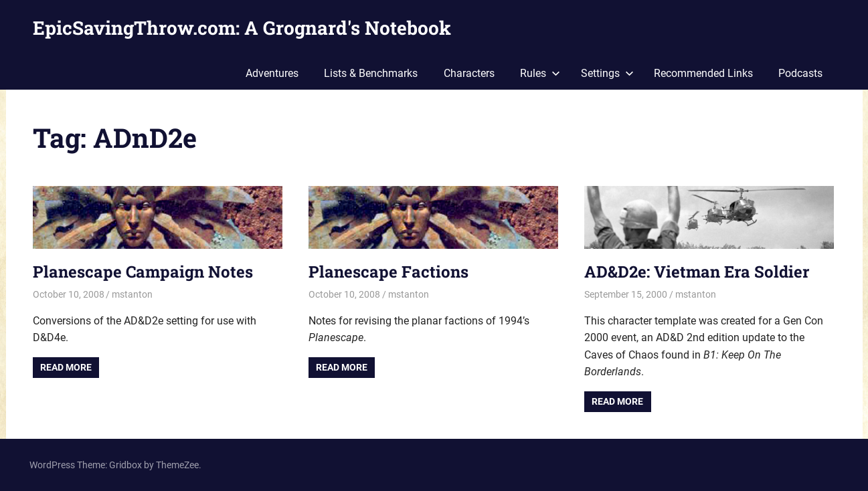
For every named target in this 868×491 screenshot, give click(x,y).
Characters (469, 73)
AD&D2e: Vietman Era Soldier (697, 272)
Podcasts (800, 73)
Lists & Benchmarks (371, 73)
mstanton (132, 294)
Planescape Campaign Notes (143, 272)
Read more (66, 367)
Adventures (272, 73)
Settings (607, 73)
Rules (540, 73)
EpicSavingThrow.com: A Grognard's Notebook (242, 28)
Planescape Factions (388, 272)
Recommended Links (703, 73)
